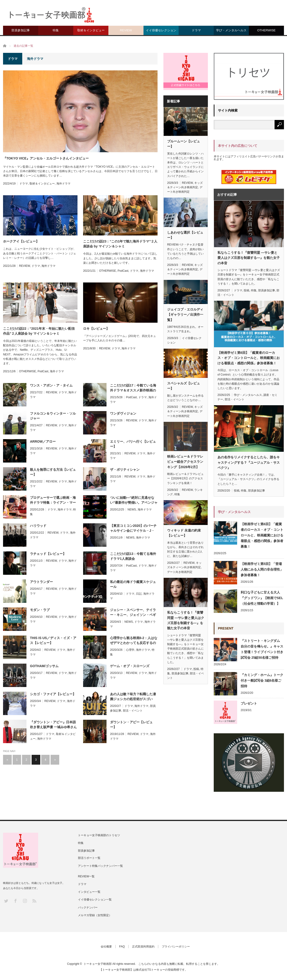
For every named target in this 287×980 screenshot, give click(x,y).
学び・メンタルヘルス (231, 30)
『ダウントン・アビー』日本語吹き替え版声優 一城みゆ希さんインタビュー (53, 725)
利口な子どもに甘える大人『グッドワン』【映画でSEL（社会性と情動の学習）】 (262, 598)
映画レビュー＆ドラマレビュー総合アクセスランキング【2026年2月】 (185, 462)
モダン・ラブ (40, 610)
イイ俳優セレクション (161, 30)
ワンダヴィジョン (123, 413)
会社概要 (106, 947)
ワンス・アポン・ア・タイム (51, 385)
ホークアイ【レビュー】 (21, 241)
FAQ (122, 947)
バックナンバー (88, 908)
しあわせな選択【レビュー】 (185, 235)
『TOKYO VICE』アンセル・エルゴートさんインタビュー (46, 158)
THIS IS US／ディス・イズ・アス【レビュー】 (53, 640)
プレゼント (249, 703)
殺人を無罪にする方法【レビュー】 (53, 472)
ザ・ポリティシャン (125, 470)
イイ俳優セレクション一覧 (95, 900)
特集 (56, 30)
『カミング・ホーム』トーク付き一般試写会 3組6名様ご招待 (262, 680)
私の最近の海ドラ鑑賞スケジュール (133, 584)
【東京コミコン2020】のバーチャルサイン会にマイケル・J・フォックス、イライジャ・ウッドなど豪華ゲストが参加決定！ (133, 528)
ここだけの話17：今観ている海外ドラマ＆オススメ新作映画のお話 (133, 388)
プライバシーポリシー (176, 947)
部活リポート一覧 (89, 858)
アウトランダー (41, 582)
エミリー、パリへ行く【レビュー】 (133, 444)
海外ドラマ (63, 184)
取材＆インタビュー (91, 30)
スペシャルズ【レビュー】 (184, 386)
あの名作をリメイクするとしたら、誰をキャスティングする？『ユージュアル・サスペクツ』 (249, 462)
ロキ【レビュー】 (96, 329)
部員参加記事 (21, 30)
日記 (139, 594)
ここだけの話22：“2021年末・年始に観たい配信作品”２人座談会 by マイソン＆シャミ (39, 331)
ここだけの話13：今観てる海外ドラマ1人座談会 (133, 556)
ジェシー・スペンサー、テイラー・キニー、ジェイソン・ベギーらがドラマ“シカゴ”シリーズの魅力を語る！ (133, 613)
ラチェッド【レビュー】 (48, 554)
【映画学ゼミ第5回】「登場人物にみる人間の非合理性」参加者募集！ (262, 569)
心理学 (130, 650)
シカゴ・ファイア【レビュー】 (53, 694)
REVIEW (126, 30)
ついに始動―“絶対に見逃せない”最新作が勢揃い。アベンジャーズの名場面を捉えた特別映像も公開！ (134, 500)
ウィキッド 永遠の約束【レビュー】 (184, 533)
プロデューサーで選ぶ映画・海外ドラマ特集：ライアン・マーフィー (53, 500)
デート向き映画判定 (180, 572)
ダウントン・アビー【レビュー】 (131, 725)
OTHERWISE (267, 30)
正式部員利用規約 (143, 947)
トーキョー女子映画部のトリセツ (99, 835)
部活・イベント (133, 711)
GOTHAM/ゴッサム (44, 666)
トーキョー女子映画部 (98, 964)
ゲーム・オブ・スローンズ (130, 666)
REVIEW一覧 (86, 876)
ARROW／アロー (43, 441)
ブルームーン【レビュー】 (184, 144)
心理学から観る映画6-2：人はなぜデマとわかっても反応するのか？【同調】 (134, 641)
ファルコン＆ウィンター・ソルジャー (53, 416)
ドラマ (196, 30)
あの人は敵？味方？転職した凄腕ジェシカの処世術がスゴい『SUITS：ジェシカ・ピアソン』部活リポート (133, 697)
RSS (34, 901)
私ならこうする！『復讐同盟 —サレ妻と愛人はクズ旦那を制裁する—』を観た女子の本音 (186, 620)
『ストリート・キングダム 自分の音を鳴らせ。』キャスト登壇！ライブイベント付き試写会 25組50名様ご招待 (262, 649)
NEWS (132, 510)
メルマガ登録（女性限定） (95, 915)
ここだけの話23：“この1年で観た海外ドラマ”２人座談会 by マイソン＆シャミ (120, 244)
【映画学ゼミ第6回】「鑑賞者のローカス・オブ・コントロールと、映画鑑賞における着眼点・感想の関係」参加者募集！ (249, 358)
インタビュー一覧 (89, 892)
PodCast (123, 271)
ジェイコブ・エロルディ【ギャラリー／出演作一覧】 (185, 315)
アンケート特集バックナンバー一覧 (100, 866)
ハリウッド (38, 526)
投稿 (196, 669)
